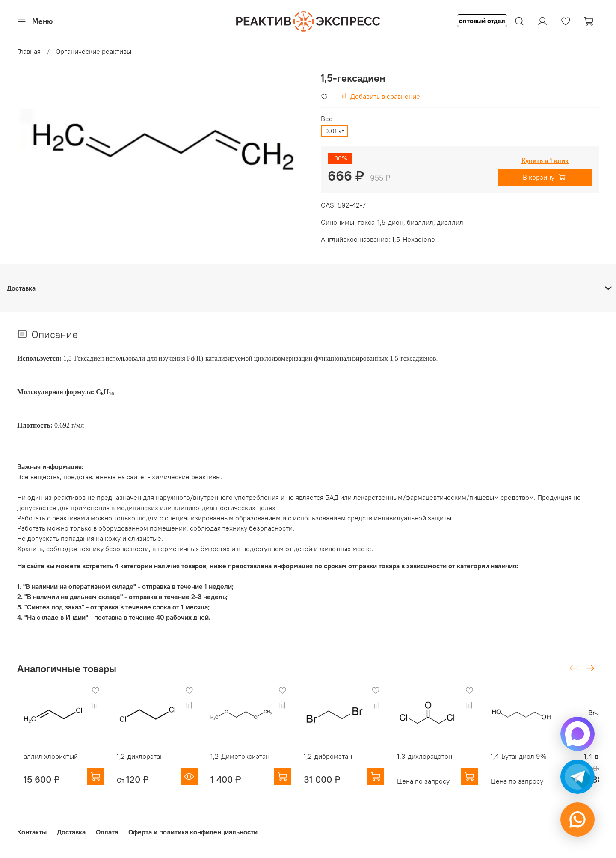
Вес (327, 119)
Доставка (71, 832)
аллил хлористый (44, 762)
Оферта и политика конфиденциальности (193, 832)
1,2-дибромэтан (339, 762)
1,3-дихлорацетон (441, 762)
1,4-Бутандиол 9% (540, 762)
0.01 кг (335, 131)
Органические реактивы (93, 51)
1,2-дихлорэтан (140, 762)
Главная (29, 51)
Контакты (32, 832)
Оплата (107, 832)
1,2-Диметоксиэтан (245, 762)
